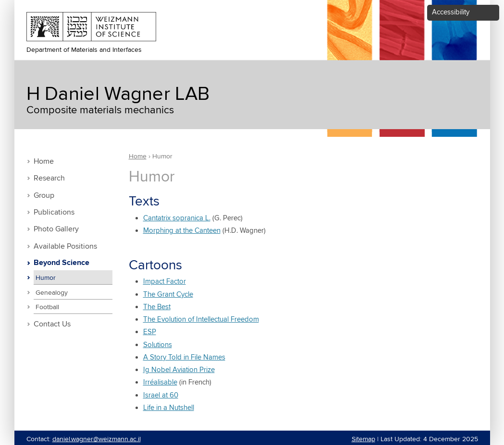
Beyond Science (61, 263)
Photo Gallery (56, 229)
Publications (54, 212)
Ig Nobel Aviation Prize (179, 370)
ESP (150, 332)
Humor (46, 278)
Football (47, 307)
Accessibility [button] (451, 12)
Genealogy (52, 293)
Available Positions (65, 247)
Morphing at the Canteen (182, 231)
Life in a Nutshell (169, 408)
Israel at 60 (161, 395)
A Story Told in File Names (184, 357)
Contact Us (52, 324)
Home (44, 162)
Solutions (158, 345)
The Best (157, 307)
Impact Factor (165, 282)
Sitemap (363, 439)
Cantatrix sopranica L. (177, 218)
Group (44, 196)
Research (49, 178)
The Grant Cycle (168, 295)
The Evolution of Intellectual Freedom (201, 319)
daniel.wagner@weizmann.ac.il (97, 439)
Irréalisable (160, 382)
